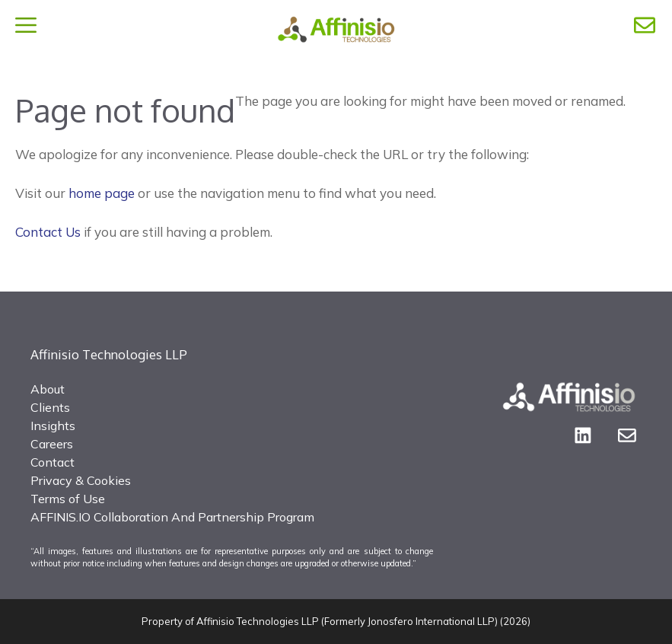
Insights (53, 426)
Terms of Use (68, 499)
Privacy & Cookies (81, 480)
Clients (50, 407)
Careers (52, 444)
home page (102, 193)
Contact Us (48, 232)
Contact (53, 462)
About (48, 389)
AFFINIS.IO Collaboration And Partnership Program (172, 517)
